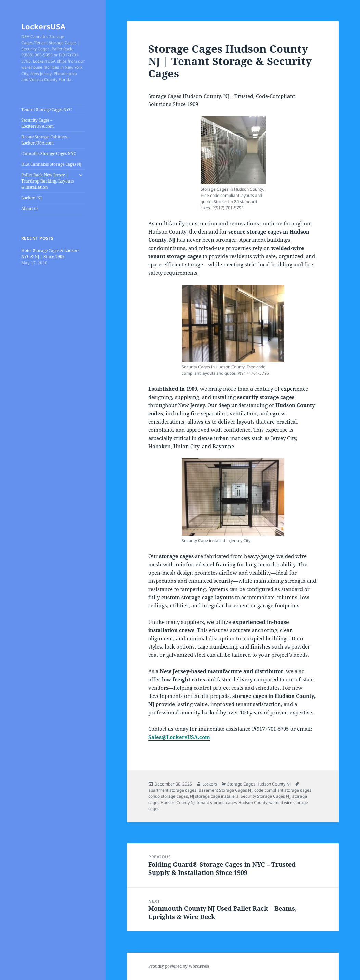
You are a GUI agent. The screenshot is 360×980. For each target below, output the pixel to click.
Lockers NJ (31, 198)
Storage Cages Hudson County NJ (259, 784)
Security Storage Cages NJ (265, 796)
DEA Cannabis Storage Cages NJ (51, 164)
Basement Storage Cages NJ (225, 790)
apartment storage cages (172, 790)
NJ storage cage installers (214, 796)
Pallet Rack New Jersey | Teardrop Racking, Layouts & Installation (47, 181)
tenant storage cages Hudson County (232, 802)
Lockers (210, 784)
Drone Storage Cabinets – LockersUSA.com (46, 140)
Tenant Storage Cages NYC (46, 109)
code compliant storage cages (283, 790)
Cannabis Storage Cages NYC (49, 154)
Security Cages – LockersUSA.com (37, 123)
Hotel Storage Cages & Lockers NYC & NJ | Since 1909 (50, 254)
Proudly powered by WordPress (179, 966)
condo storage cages (168, 796)
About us (30, 208)
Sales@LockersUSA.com (179, 737)
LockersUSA (43, 26)
